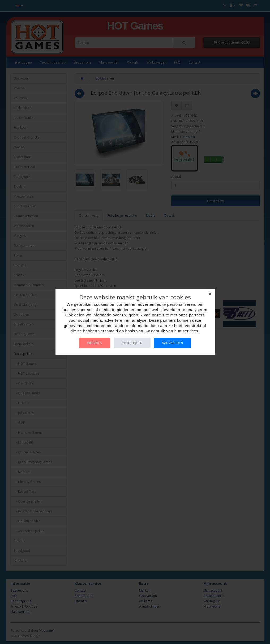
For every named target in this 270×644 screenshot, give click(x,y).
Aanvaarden (172, 343)
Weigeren (95, 343)
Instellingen (132, 343)
